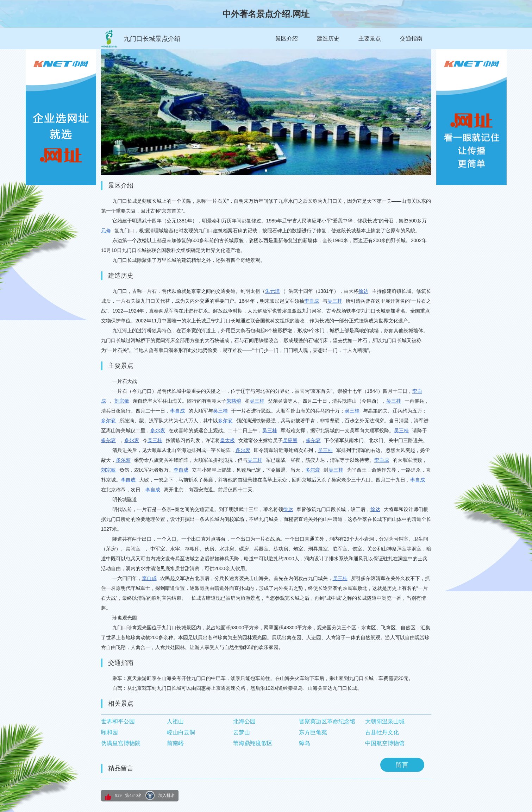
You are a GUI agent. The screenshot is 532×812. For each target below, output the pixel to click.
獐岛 (305, 743)
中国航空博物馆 (385, 743)
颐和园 (109, 732)
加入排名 (167, 795)
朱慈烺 (234, 401)
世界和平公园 (118, 721)
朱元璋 (273, 291)
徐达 (363, 291)
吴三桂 (335, 301)
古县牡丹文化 (382, 732)
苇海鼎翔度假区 (253, 743)
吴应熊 (290, 440)
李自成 (312, 301)
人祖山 (175, 721)
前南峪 (175, 743)
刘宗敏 (122, 401)
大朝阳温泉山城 (385, 721)
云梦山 (242, 732)
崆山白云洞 (181, 732)
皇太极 (227, 440)
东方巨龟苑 (313, 732)
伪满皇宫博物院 (121, 743)
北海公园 (244, 721)
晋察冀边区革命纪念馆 (327, 721)
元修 (106, 231)
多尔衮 (108, 421)
